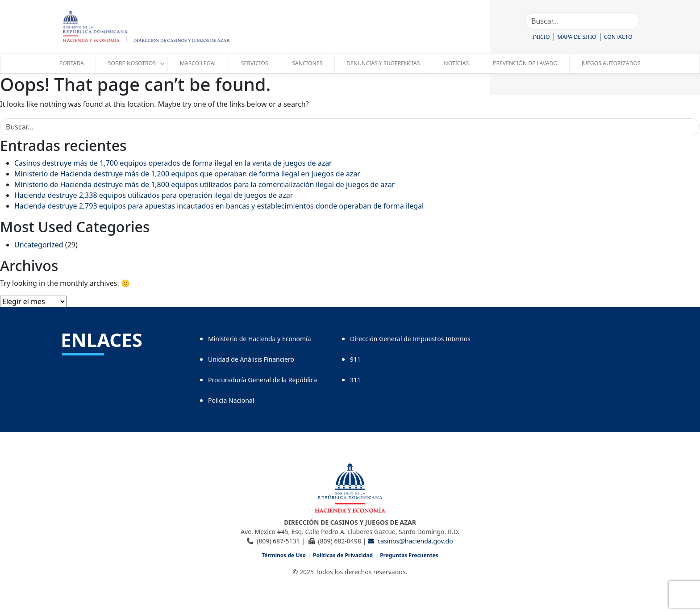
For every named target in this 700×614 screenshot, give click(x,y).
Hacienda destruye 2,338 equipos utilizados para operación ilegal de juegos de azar (154, 195)
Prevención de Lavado (525, 63)
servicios (255, 63)
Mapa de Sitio (577, 37)
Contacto (618, 37)
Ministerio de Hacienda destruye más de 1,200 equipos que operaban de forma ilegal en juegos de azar (187, 174)
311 (355, 380)
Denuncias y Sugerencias (383, 63)
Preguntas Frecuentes (409, 555)
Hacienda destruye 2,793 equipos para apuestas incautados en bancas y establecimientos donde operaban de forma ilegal (219, 206)
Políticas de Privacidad (343, 555)
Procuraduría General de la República (262, 380)
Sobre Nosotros (132, 63)
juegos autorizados (611, 63)
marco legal (198, 63)
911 (355, 359)
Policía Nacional (231, 400)
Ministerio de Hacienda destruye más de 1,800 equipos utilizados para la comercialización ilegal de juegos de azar (204, 184)
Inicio (541, 37)
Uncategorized (39, 245)
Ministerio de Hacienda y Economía (260, 339)
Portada (72, 63)
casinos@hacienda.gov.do (410, 541)
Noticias (456, 63)
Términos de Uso (284, 555)
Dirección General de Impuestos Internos (410, 339)
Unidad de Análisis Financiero (251, 359)
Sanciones (307, 63)
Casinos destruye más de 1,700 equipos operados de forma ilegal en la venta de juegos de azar (173, 163)
